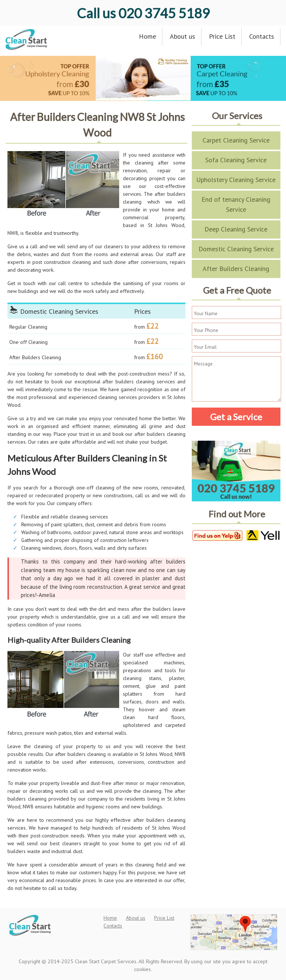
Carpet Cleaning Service (236, 140)
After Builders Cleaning (236, 269)
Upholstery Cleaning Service (236, 180)
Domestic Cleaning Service (236, 249)
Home (147, 36)
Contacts (262, 36)
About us (182, 36)
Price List (222, 36)
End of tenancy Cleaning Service (236, 204)
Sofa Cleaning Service (236, 160)
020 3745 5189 (143, 13)
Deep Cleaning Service (236, 229)
